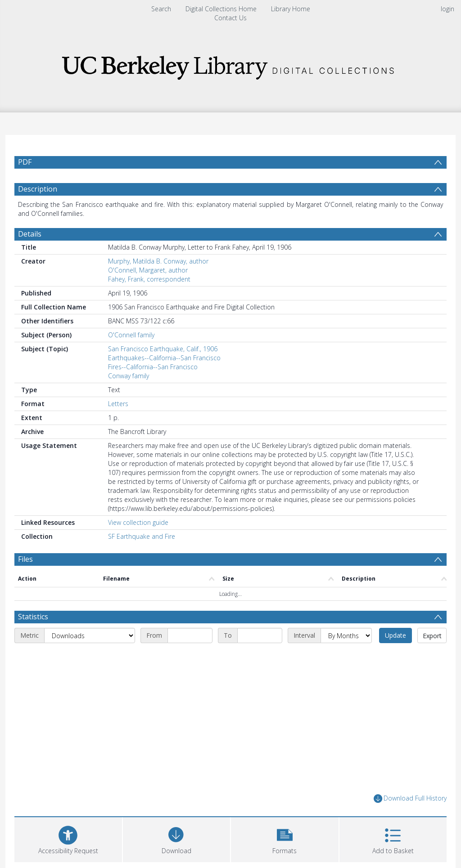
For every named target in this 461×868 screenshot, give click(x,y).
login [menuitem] (447, 9)
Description (38, 189)
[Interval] (346, 635)
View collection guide (138, 522)
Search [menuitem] (161, 9)
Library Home (291, 9)
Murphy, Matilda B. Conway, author (158, 261)
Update (395, 635)
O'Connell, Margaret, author (148, 270)
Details (30, 234)
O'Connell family (131, 335)
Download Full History (410, 799)
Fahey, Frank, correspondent (149, 279)
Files (25, 559)
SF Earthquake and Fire (142, 536)
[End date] (260, 635)
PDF (25, 162)
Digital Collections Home (221, 9)
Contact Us (230, 18)
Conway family (129, 376)
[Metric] (90, 635)
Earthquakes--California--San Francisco (164, 358)
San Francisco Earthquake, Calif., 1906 (163, 349)
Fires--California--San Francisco (153, 367)
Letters (118, 404)
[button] (285, 839)
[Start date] (190, 635)
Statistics (33, 617)
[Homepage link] (230, 65)
